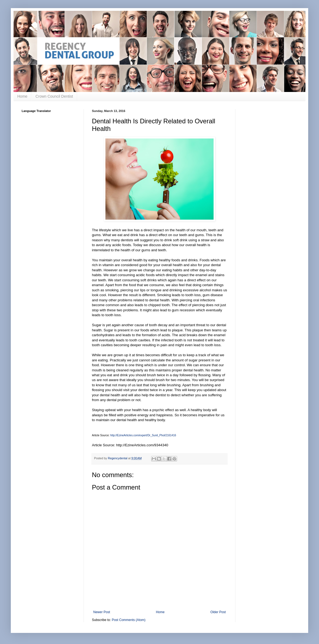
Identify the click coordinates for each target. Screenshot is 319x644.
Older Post (218, 612)
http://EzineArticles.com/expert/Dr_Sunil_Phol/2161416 (143, 435)
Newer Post (102, 612)
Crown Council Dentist (54, 96)
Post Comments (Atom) (129, 620)
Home (22, 96)
